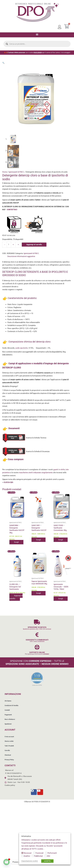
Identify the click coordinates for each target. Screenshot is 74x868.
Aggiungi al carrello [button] (16, 597)
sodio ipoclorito (22, 348)
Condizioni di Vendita (11, 705)
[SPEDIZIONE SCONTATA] (37, 622)
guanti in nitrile (59, 470)
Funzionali (40, 853)
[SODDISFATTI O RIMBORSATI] (37, 635)
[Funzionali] (34, 853)
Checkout (8, 755)
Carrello (7, 750)
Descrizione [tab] (12, 256)
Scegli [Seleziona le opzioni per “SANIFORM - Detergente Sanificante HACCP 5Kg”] (16, 542)
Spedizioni (8, 724)
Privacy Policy (9, 760)
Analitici (27, 856)
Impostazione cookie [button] (30, 861)
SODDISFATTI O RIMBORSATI (37, 640)
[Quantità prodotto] (9, 245)
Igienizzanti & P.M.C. (16, 172)
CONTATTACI (12, 210)
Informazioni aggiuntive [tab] (26, 256)
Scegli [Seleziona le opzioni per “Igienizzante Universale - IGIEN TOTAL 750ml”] (61, 599)
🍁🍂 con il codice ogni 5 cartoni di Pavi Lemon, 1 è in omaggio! (37, 53)
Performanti (52, 853)
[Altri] (46, 856)
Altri (49, 856)
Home (5, 172)
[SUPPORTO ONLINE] (37, 647)
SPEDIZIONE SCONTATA (37, 627)
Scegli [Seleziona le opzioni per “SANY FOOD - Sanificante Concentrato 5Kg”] (61, 540)
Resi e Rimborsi (10, 719)
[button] (37, 34)
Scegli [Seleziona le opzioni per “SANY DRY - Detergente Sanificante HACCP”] (39, 540)
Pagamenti (8, 715)
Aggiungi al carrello (34, 245)
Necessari (28, 853)
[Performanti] (46, 853)
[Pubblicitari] (33, 856)
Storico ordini (9, 741)
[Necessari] (22, 853)
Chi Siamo (8, 701)
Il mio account (9, 737)
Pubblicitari (39, 856)
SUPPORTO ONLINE (37, 652)
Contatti (7, 710)
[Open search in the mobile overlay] (37, 44)
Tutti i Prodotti (9, 746)
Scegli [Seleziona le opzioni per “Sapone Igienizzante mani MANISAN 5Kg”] (39, 593)
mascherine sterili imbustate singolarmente (36, 473)
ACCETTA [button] (47, 861)
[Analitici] (22, 856)
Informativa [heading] (26, 836)
